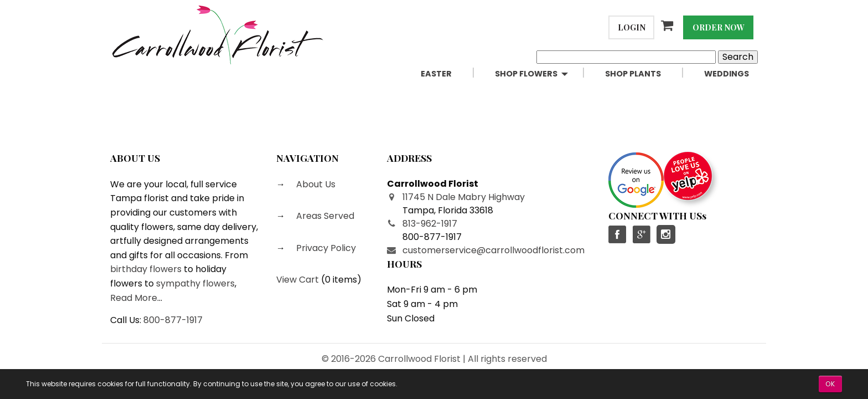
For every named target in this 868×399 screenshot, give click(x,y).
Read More (134, 298)
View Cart (298, 280)
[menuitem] (449, 74)
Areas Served (324, 216)
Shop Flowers (526, 74)
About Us (315, 184)
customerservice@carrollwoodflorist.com (494, 250)
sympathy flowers (195, 283)
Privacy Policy (325, 248)
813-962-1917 (430, 224)
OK (830, 384)
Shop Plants (633, 74)
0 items (341, 280)
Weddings (727, 74)
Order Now (719, 27)
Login (632, 27)
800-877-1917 (173, 320)
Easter (436, 74)
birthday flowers (146, 269)
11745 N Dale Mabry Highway (464, 197)
